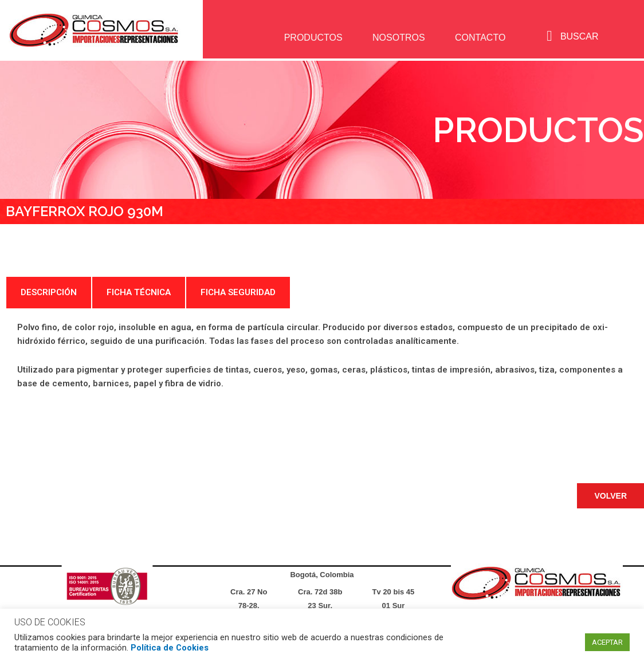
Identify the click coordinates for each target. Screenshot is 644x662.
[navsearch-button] (549, 36)
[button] (610, 496)
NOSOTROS (398, 38)
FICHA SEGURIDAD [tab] (238, 292)
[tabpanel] (322, 370)
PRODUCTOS (312, 38)
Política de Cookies (170, 648)
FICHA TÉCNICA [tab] (139, 292)
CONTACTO (479, 38)
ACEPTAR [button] (607, 642)
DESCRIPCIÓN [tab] (49, 292)
